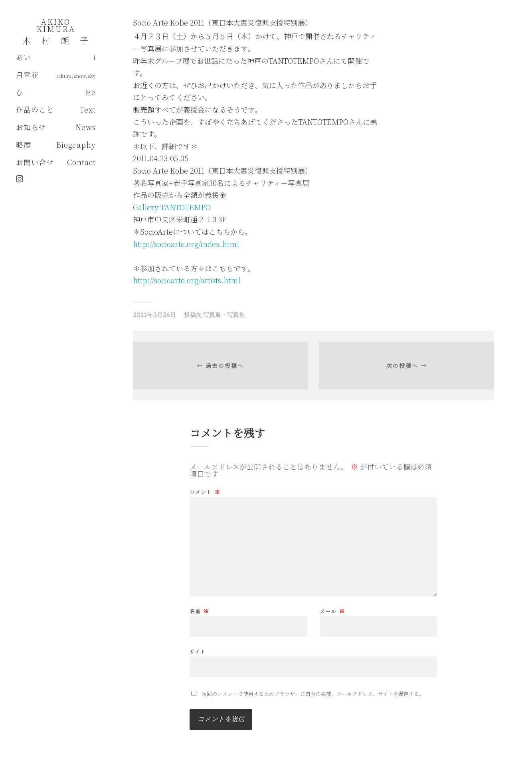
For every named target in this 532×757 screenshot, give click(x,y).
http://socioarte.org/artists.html (187, 280)
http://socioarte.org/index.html (186, 244)
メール (332, 611)
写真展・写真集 (224, 314)
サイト (198, 651)
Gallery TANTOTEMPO (172, 207)
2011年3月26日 (154, 314)
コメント (205, 492)
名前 (199, 611)
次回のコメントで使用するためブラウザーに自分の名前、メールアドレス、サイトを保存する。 (313, 694)
